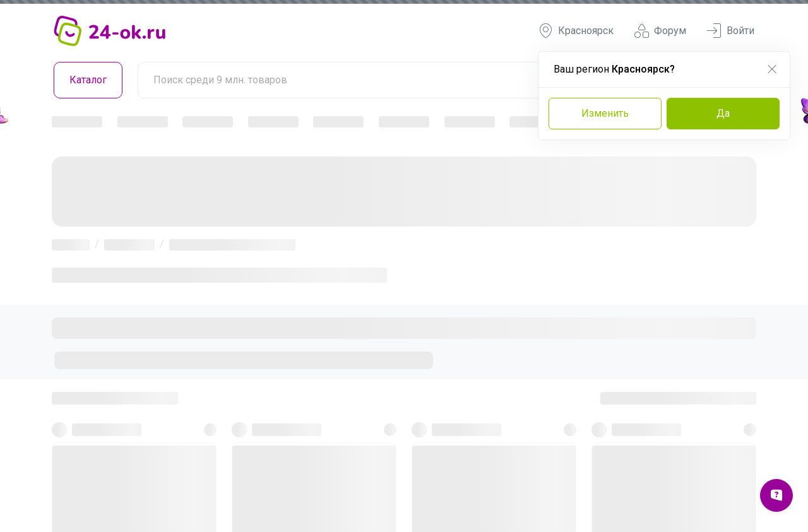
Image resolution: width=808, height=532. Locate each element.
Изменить (605, 113)
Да (723, 113)
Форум (660, 31)
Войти (730, 31)
